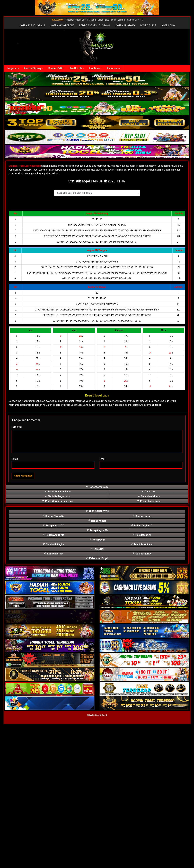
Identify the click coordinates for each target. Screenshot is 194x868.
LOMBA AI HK (168, 26)
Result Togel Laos (149, 645)
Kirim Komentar (23, 620)
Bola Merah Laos (149, 640)
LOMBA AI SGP (148, 26)
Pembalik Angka (53, 688)
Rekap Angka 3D (142, 669)
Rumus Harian (142, 660)
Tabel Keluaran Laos (58, 635)
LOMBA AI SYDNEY (125, 26)
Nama (15, 603)
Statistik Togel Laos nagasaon (25, 166)
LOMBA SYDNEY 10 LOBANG (95, 26)
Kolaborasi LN (142, 698)
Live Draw (96, 68)
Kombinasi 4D (53, 698)
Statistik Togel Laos (58, 640)
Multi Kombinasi (142, 688)
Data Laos (149, 635)
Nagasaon (13, 68)
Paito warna (116, 68)
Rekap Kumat (97, 665)
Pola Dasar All (142, 679)
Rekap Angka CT (53, 669)
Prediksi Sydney (33, 68)
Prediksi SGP (56, 68)
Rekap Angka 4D (53, 679)
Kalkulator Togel (97, 702)
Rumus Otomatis (53, 660)
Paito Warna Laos (97, 631)
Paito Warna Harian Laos (58, 645)
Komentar (17, 571)
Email (103, 603)
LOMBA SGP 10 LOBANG (32, 26)
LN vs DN (97, 693)
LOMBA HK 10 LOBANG (62, 26)
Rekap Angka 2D (97, 674)
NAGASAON (58, 20)
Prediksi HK (77, 68)
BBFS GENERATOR (97, 655)
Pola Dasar (97, 683)
